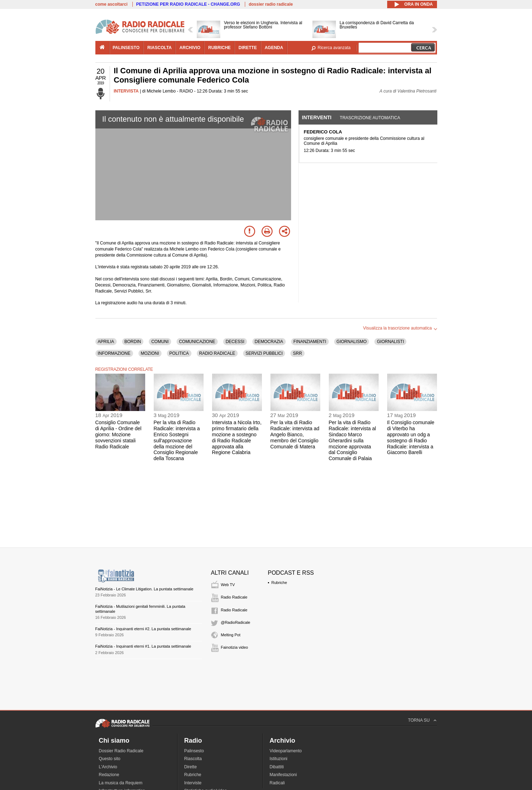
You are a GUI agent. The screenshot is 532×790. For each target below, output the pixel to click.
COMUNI (160, 342)
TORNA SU (419, 720)
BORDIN (133, 342)
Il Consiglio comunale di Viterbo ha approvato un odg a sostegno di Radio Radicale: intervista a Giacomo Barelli (411, 437)
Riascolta (193, 759)
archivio (190, 48)
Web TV (228, 585)
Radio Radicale (234, 597)
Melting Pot (231, 635)
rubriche (219, 48)
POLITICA (179, 353)
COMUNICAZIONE (197, 342)
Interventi (317, 117)
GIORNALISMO (352, 342)
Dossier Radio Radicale (121, 751)
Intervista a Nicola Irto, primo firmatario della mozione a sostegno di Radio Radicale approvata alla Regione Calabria (237, 437)
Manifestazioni (283, 775)
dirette (247, 48)
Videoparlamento (286, 751)
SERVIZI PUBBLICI (264, 353)
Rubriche (279, 583)
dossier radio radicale (271, 4)
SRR (297, 353)
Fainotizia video (235, 647)
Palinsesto (194, 751)
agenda (274, 48)
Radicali (277, 783)
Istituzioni (279, 759)
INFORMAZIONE (114, 353)
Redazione (109, 775)
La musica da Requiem (121, 783)
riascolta (159, 48)
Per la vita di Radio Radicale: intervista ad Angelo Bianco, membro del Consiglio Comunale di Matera (295, 434)
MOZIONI (150, 353)
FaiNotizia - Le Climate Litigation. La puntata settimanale (144, 589)
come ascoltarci (112, 4)
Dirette (191, 767)
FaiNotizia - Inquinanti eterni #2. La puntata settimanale (143, 629)
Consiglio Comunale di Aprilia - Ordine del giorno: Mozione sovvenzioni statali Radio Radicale (118, 434)
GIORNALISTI (390, 342)
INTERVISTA (126, 91)
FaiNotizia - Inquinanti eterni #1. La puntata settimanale (143, 646)
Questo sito (110, 759)
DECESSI (235, 342)
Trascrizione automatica (370, 118)
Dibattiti (277, 767)
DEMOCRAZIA (269, 342)
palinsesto (126, 48)
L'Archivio (108, 767)
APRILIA (106, 342)
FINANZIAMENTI (310, 342)
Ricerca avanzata (334, 48)
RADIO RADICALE (217, 353)
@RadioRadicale (236, 622)
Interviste (193, 783)
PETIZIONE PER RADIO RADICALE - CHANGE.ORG (188, 4)
